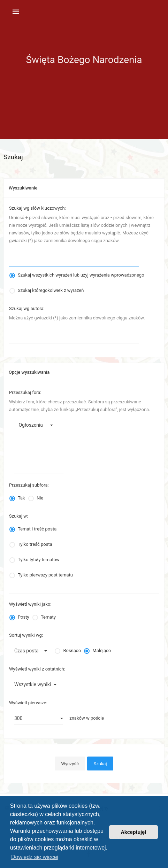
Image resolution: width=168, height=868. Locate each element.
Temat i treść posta (37, 529)
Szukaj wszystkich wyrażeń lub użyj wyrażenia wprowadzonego (81, 275)
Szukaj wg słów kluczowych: (37, 208)
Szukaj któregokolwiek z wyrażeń (51, 290)
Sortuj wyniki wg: (26, 635)
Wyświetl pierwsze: (28, 703)
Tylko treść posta (35, 544)
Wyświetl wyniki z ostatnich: (37, 669)
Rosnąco (72, 650)
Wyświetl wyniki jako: (30, 604)
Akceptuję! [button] (133, 832)
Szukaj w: (18, 516)
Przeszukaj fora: (25, 392)
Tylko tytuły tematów (39, 560)
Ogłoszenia (36, 425)
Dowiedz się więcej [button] (35, 857)
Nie (40, 498)
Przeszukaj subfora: (29, 485)
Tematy (48, 617)
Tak (21, 498)
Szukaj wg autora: (27, 308)
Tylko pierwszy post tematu (45, 575)
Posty (24, 617)
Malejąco (102, 650)
